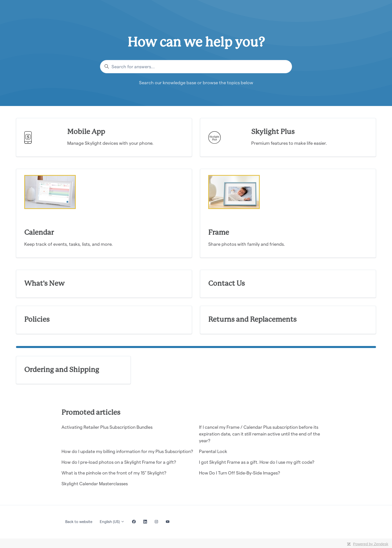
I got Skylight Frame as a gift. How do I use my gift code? (257, 462)
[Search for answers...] (196, 67)
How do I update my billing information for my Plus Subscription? (127, 451)
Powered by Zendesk (371, 544)
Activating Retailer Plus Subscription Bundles (107, 427)
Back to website (79, 522)
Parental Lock (213, 451)
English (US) (112, 522)
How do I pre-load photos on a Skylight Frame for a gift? (119, 462)
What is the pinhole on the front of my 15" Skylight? (114, 473)
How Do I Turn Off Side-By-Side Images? (239, 473)
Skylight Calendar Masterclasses (95, 484)
